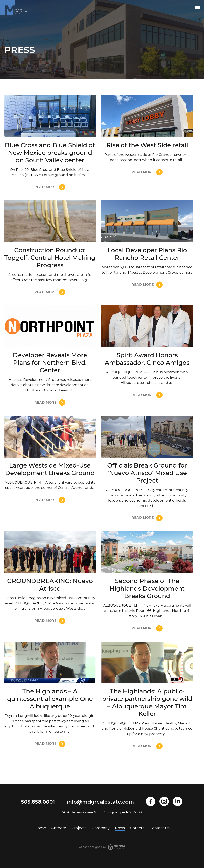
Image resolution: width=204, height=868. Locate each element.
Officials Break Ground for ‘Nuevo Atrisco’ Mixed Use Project (147, 473)
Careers (137, 828)
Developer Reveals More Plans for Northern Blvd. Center (50, 363)
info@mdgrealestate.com (100, 802)
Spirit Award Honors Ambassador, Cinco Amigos (147, 359)
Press (120, 828)
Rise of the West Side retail (147, 145)
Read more (46, 187)
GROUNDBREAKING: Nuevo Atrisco (50, 585)
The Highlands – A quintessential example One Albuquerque (50, 699)
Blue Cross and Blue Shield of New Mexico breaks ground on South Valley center (50, 153)
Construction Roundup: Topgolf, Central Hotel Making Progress (50, 258)
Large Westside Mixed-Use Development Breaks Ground (50, 469)
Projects (79, 828)
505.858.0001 (38, 802)
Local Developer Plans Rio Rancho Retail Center (147, 254)
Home (40, 828)
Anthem (59, 828)
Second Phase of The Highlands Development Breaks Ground (147, 588)
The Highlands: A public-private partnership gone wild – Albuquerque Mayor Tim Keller (147, 702)
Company (101, 828)
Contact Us (160, 828)
